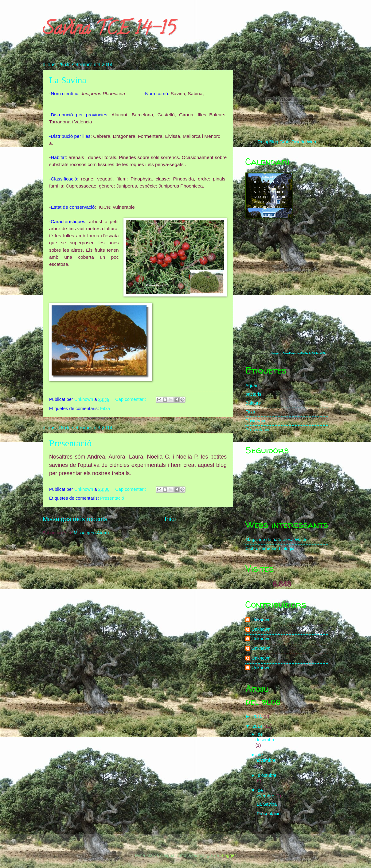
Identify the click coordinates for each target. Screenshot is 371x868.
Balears (253, 403)
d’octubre (267, 775)
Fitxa (105, 409)
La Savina (68, 80)
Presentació (70, 443)
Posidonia (255, 421)
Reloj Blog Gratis (275, 142)
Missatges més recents (75, 519)
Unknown (261, 620)
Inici (170, 519)
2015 (258, 716)
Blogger (228, 855)
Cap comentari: (131, 399)
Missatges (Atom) (91, 533)
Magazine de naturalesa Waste (276, 540)
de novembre (266, 758)
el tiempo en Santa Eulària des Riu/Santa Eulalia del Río (298, 353)
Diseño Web (304, 142)
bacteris (253, 394)
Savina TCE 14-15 (109, 30)
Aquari (252, 386)
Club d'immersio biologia (270, 548)
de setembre (266, 793)
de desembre (266, 737)
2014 (258, 726)
